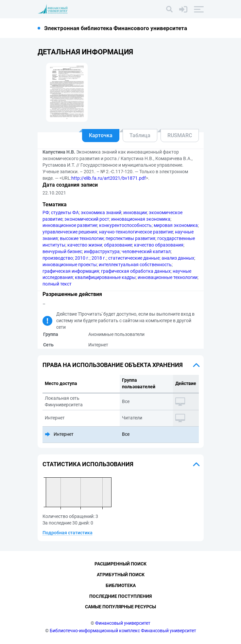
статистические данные (134, 258)
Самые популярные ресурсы (120, 607)
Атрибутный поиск (121, 575)
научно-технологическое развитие (136, 232)
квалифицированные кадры (105, 277)
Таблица (140, 135)
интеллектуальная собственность (135, 265)
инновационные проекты (70, 265)
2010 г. (82, 258)
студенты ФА (65, 212)
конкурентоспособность (125, 225)
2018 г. (99, 258)
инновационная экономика (141, 219)
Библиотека (121, 585)
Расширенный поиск (120, 564)
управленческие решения (70, 232)
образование (118, 245)
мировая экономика (176, 225)
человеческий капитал (146, 251)
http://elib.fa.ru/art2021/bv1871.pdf (109, 178)
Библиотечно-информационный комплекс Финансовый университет (123, 631)
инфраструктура (102, 251)
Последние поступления (120, 596)
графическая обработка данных (136, 271)
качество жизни (85, 245)
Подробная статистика (68, 533)
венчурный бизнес (62, 251)
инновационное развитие (70, 225)
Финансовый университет (123, 623)
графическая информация (71, 271)
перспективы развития (130, 238)
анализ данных (178, 258)
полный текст (57, 284)
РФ (46, 212)
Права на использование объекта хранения (113, 365)
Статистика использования (88, 464)
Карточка (101, 135)
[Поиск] (169, 9)
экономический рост (87, 219)
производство (58, 258)
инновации (135, 212)
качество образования (159, 245)
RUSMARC (180, 135)
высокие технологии (82, 238)
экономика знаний (101, 212)
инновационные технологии (168, 277)
